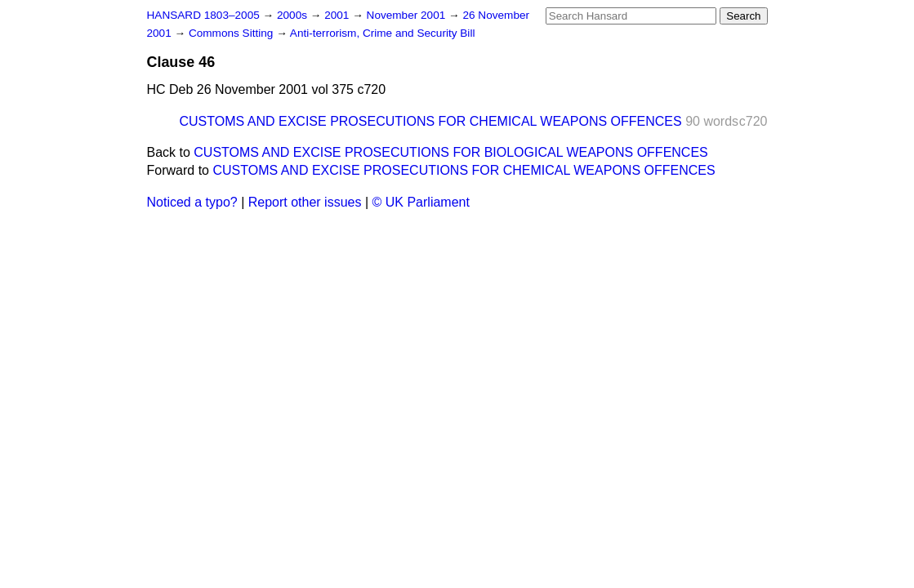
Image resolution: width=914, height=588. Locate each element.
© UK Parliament (421, 202)
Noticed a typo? (192, 202)
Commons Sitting (232, 33)
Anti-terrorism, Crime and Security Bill (383, 33)
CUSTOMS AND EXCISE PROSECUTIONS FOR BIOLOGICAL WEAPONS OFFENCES (450, 152)
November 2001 (408, 15)
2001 (338, 15)
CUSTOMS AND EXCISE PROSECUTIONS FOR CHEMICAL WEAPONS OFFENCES (431, 121)
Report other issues (305, 202)
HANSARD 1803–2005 (203, 15)
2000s (294, 15)
